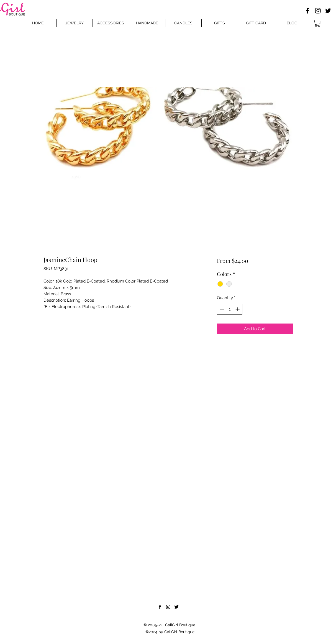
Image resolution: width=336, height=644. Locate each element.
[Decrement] (221, 309)
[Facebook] (308, 11)
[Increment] (238, 309)
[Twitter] (328, 11)
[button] (317, 23)
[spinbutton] (230, 309)
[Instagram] (318, 11)
